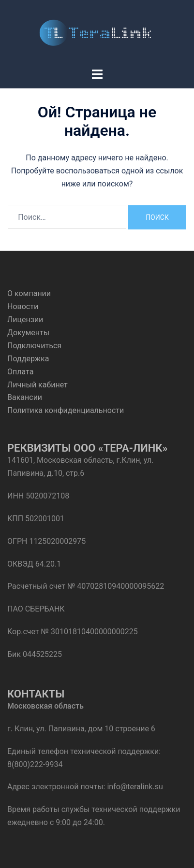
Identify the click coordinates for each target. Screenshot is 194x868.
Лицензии (25, 320)
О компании (29, 293)
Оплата (20, 372)
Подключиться (34, 346)
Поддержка (28, 359)
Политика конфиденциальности (66, 410)
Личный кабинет (37, 385)
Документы (28, 333)
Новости (23, 306)
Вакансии (25, 397)
